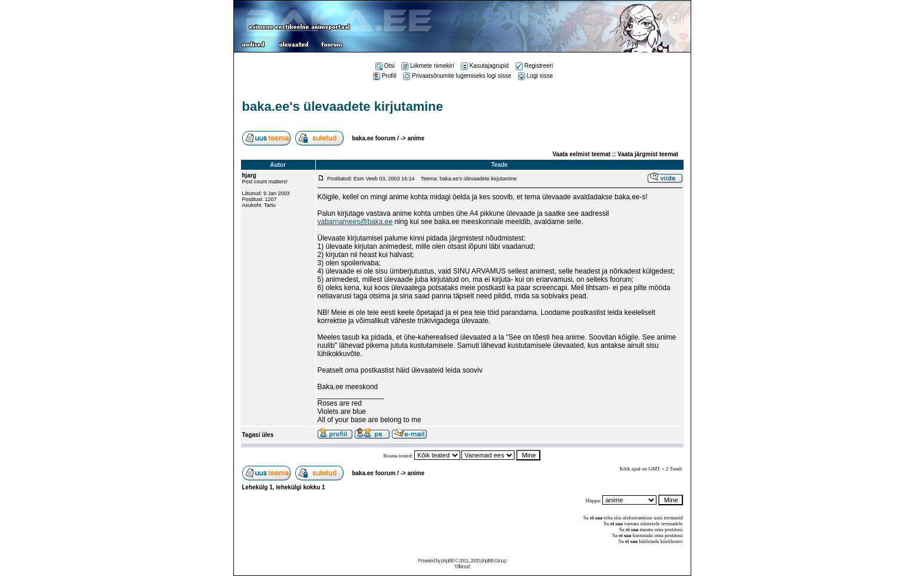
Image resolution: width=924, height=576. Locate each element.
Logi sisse (535, 76)
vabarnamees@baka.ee (355, 222)
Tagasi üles (258, 435)
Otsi (385, 66)
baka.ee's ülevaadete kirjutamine (343, 106)
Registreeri (534, 66)
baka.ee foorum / (376, 138)
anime (416, 138)
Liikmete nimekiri (428, 66)
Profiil (385, 76)
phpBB (447, 561)
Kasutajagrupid (485, 66)
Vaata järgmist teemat (648, 154)
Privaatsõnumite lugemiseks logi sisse (457, 76)
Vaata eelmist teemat (582, 154)
